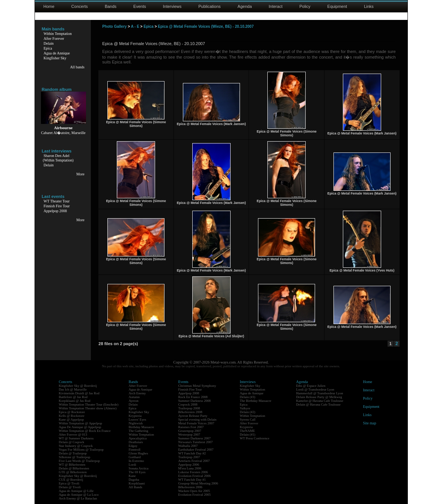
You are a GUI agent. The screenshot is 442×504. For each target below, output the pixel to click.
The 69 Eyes (137, 472)
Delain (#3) (248, 397)
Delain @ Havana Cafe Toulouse (318, 404)
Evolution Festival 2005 (195, 495)
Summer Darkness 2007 (195, 438)
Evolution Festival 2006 (195, 476)
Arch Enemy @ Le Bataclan (78, 498)
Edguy (133, 446)
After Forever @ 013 (73, 435)
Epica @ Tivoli (69, 483)
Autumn (134, 397)
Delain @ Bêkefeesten (74, 468)
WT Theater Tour (57, 201)
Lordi (133, 465)
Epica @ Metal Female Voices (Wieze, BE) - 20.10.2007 (206, 26)
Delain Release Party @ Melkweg (319, 397)
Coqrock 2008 (188, 404)
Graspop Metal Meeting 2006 (198, 483)
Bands (111, 6)
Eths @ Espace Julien (311, 386)
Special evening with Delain (198, 419)
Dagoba (134, 480)
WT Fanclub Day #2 (192, 453)
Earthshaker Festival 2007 (196, 450)
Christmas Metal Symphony (197, 386)
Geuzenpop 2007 (190, 431)
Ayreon (134, 401)
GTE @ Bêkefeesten (73, 472)
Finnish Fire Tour (57, 206)
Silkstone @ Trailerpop (75, 457)
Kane (132, 476)
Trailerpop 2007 (189, 457)
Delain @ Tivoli (70, 487)
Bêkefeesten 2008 (190, 412)
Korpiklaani (137, 483)
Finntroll (135, 450)
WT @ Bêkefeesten (72, 465)
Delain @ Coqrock (72, 442)
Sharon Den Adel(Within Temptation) (58, 158)
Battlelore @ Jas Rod (73, 397)
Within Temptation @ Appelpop (81, 423)
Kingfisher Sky (55, 58)
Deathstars (136, 442)
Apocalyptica (138, 438)
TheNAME (248, 431)
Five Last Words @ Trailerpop (79, 461)
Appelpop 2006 (189, 465)
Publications (209, 6)
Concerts (80, 6)
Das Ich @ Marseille (73, 389)
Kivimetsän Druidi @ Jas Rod (79, 393)
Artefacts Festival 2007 (194, 461)
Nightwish (136, 423)
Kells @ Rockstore (72, 416)
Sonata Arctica (139, 468)
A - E (135, 26)
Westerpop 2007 (189, 435)
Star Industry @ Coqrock (76, 446)
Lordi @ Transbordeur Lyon (315, 389)
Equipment (337, 6)
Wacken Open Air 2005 (194, 491)
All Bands (136, 487)
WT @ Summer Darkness (76, 438)
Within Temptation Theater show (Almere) (88, 408)
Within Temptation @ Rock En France (85, 431)
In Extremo (137, 461)
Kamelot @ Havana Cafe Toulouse (320, 401)
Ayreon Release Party (193, 416)
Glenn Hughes (139, 453)
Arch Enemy (137, 393)
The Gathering (139, 431)
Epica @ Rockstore (72, 412)
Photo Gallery (114, 26)
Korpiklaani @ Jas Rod (75, 401)
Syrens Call (248, 419)
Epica (48, 48)
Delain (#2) (248, 412)
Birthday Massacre (142, 427)
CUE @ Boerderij (71, 480)
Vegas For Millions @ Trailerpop (81, 450)
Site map (370, 423)
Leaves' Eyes (138, 419)
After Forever (54, 38)
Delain (49, 43)
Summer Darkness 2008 (195, 401)
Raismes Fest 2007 (191, 427)
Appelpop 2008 (55, 211)
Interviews (172, 6)
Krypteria (135, 416)
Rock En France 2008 (193, 397)
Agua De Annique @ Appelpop (80, 427)
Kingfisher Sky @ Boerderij (78, 386)
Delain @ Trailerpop (73, 453)
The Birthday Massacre (256, 401)
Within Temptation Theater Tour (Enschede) (89, 404)
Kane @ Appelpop (72, 419)
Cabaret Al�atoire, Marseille (63, 133)
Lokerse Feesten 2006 (193, 472)
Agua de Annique (57, 53)
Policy (305, 6)
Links (369, 6)
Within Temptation (58, 34)
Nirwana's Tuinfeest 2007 (196, 442)
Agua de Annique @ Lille (76, 491)
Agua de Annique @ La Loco (79, 495)
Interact (276, 6)
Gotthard (135, 457)
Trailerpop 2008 (189, 408)
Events (140, 6)
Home (49, 6)
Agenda (245, 6)
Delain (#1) (248, 435)
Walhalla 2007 (188, 446)
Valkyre (245, 408)
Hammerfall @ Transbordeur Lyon (320, 393)
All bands (77, 67)
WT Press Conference (255, 438)
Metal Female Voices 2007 (196, 423)
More (80, 174)
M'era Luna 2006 (190, 468)
